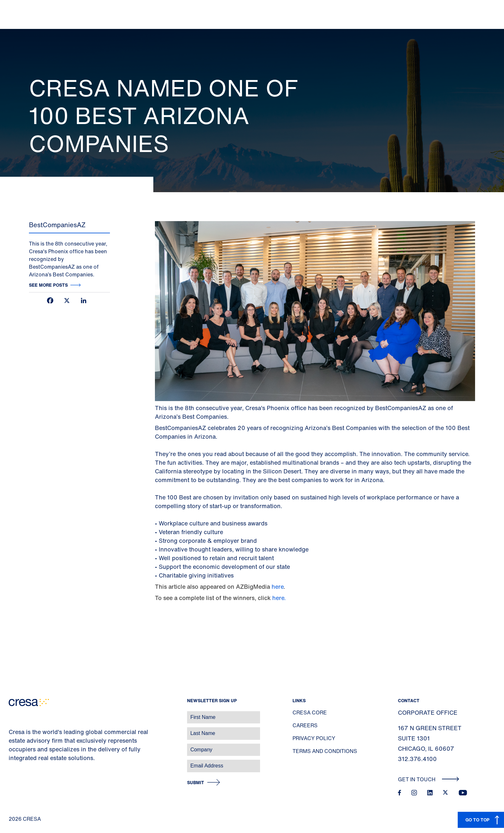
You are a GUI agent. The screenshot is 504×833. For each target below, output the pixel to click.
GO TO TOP (477, 820)
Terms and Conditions (325, 751)
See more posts (48, 285)
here (278, 587)
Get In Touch (429, 779)
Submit (196, 783)
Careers (305, 725)
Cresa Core (310, 712)
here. (279, 598)
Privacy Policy (314, 738)
